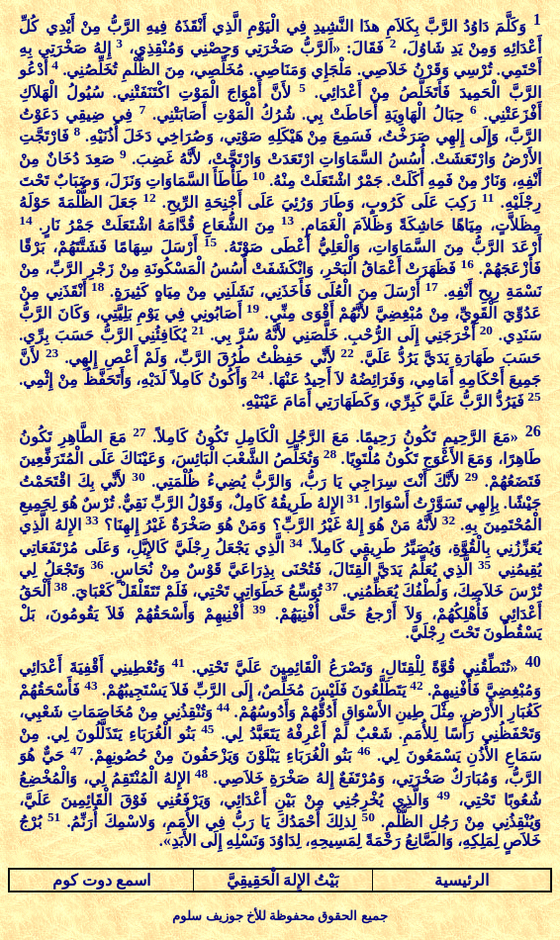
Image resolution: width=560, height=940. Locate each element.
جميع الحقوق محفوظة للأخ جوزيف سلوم (280, 916)
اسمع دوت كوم (101, 880)
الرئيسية (462, 880)
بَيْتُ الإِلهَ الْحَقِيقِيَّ (282, 880)
